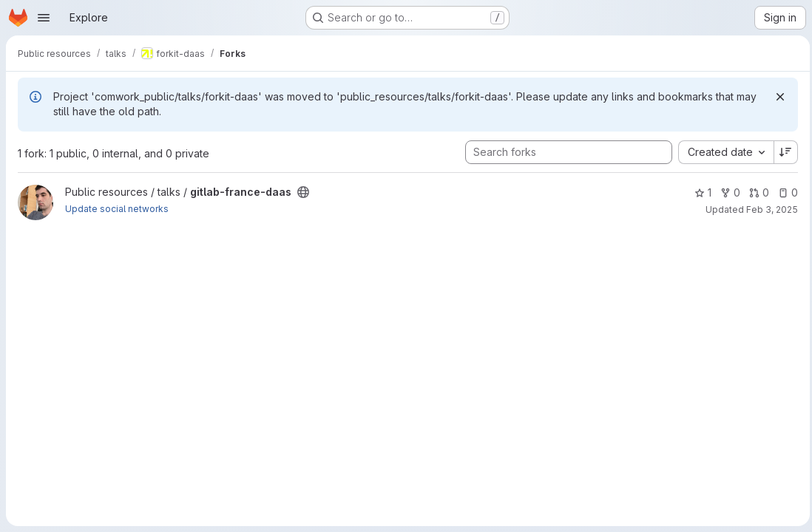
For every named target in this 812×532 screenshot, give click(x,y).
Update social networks (117, 209)
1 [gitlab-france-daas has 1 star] (699, 192)
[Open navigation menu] (44, 18)
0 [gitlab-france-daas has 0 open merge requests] (755, 192)
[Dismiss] (777, 97)
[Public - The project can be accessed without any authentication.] (303, 192)
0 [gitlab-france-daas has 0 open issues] (784, 192)
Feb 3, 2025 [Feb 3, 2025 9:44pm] (768, 209)
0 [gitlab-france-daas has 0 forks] (727, 192)
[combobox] (722, 152)
